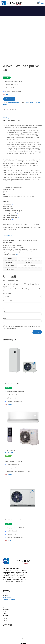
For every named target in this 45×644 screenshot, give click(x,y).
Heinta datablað (8, 228)
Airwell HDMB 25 (10, 442)
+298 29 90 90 (7, 590)
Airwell (32, 94)
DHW (36, 94)
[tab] (22, 109)
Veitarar (5, 613)
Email (5, 310)
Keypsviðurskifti (8, 616)
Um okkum (6, 605)
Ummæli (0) (6, 111)
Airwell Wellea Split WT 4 (13, 376)
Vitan (5, 604)
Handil (5, 611)
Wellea (5, 96)
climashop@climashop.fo (10, 591)
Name (5, 303)
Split (39, 94)
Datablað (8, 86)
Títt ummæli (7, 285)
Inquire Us (9, 91)
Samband (6, 607)
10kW (27, 94)
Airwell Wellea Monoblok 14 (13, 512)
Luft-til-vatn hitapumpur (14, 94)
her (17, 247)
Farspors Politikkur (8, 618)
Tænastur (6, 602)
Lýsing (5, 109)
